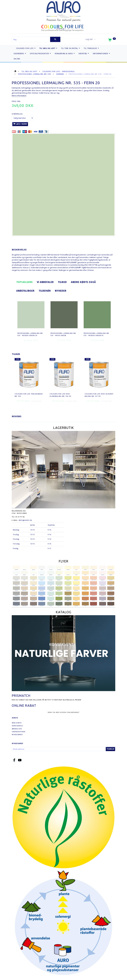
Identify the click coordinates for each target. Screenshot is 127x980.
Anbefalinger (25, 291)
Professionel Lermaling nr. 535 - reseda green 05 (97, 334)
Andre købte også (83, 282)
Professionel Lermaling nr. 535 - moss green (63, 334)
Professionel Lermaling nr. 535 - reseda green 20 (30, 334)
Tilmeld (110, 749)
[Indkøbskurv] (112, 40)
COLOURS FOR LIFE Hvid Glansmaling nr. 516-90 (60, 395)
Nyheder (61, 291)
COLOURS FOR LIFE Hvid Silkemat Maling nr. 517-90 (99, 395)
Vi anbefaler (45, 282)
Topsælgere (25, 282)
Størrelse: (17, 114)
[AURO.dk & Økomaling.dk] (64, 11)
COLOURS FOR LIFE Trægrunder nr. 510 (29, 395)
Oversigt (60, 29)
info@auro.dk (25, 520)
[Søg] (55, 39)
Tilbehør (45, 291)
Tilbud (62, 282)
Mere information (19, 96)
